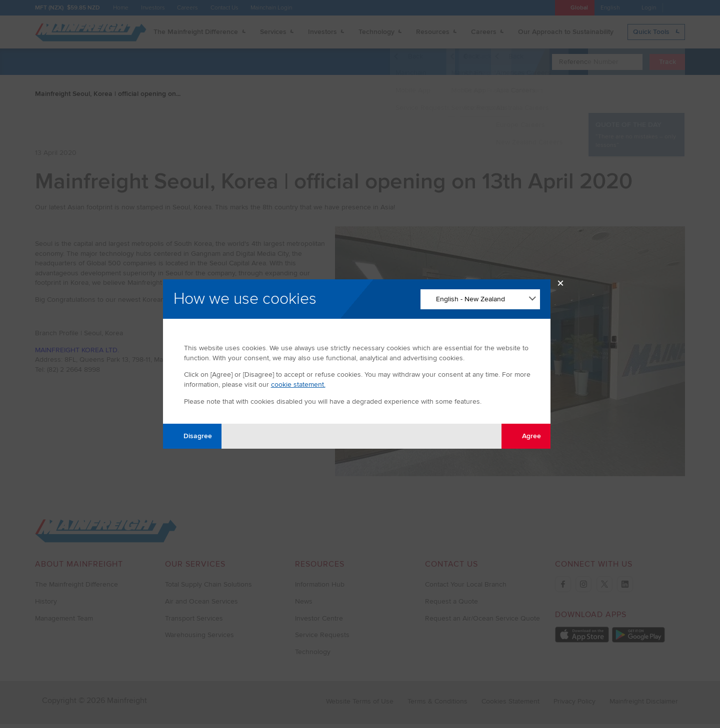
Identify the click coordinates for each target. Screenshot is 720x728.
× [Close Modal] (560, 286)
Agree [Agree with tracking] (526, 436)
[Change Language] (480, 299)
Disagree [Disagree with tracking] (192, 436)
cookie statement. (298, 384)
